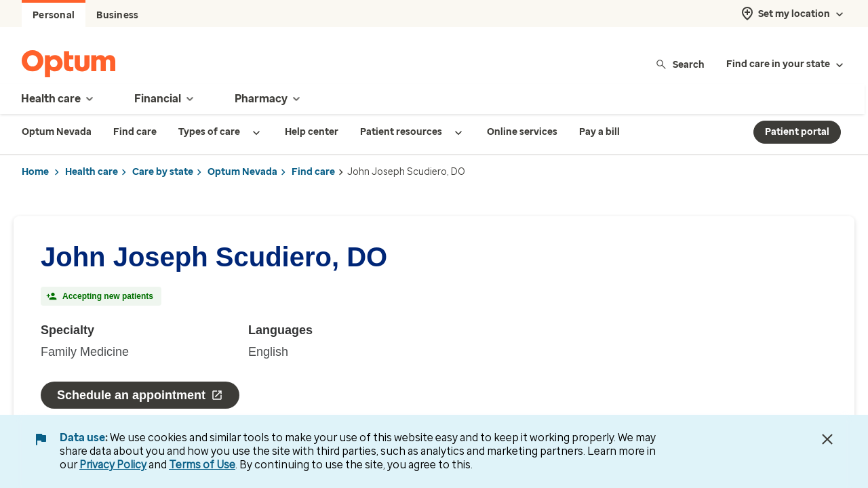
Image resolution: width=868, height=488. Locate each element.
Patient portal (797, 132)
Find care (313, 172)
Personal (54, 15)
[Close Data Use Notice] (827, 439)
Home (35, 172)
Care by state (163, 172)
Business (117, 15)
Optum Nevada (242, 172)
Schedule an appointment (140, 395)
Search (680, 64)
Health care (92, 172)
